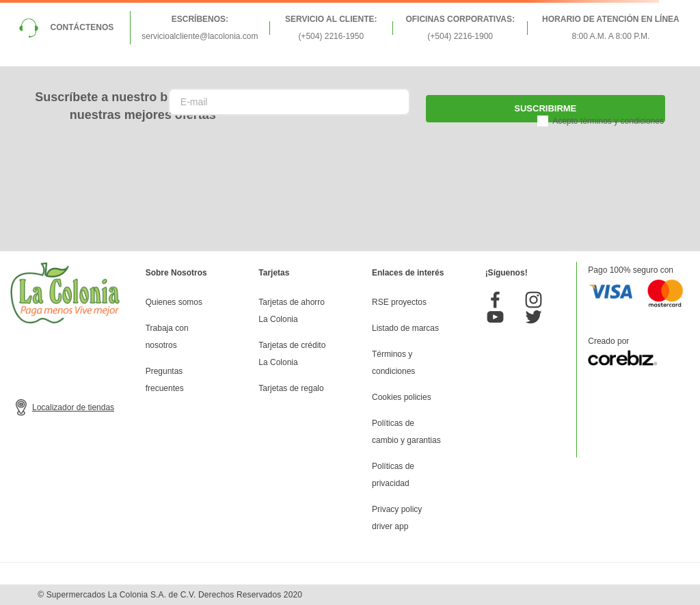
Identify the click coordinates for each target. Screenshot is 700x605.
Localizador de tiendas (73, 407)
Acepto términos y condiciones (608, 121)
